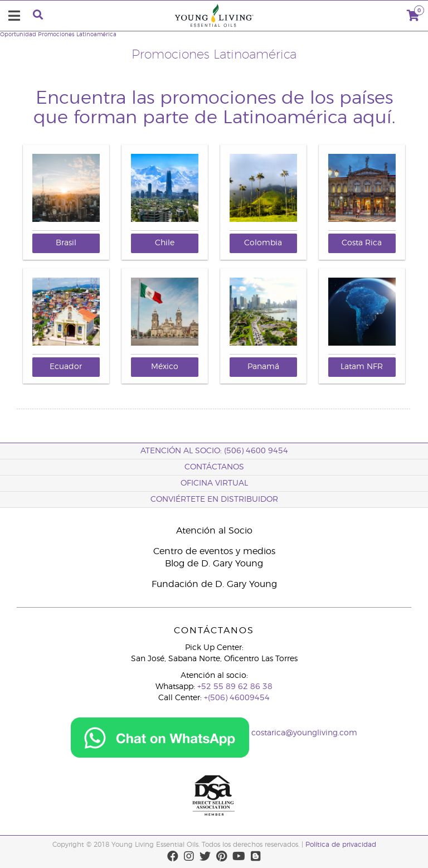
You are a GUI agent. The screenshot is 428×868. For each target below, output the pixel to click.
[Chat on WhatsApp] (160, 733)
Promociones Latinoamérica (77, 35)
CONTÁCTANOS (214, 467)
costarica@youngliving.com (304, 733)
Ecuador (66, 367)
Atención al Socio (214, 531)
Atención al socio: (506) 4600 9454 (214, 451)
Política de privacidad (341, 845)
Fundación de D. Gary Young (214, 584)
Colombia (263, 243)
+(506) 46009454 (237, 698)
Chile (165, 243)
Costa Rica (362, 243)
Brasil (66, 243)
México (165, 367)
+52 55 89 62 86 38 (235, 687)
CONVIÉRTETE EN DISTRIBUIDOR (214, 500)
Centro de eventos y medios (214, 551)
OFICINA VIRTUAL (214, 483)
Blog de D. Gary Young (214, 564)
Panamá (263, 367)
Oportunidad (18, 35)
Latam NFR (362, 367)
